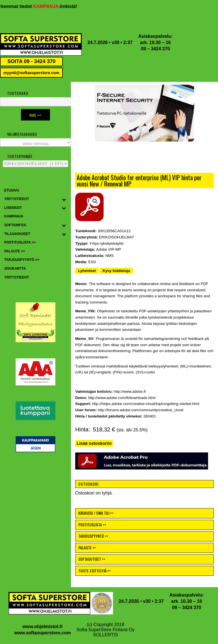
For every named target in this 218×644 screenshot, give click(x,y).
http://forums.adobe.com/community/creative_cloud (141, 410)
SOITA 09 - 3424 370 (31, 61)
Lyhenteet (87, 271)
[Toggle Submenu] (64, 199)
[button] (144, 113)
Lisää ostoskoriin (94, 443)
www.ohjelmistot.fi (42, 627)
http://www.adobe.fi (130, 391)
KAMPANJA (51, 6)
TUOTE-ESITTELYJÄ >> (95, 571)
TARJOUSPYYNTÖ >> (93, 536)
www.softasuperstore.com (42, 633)
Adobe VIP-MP (108, 249)
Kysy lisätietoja (116, 271)
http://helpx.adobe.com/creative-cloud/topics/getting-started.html (146, 404)
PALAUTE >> (87, 548)
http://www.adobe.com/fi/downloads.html (122, 398)
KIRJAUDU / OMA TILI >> (96, 513)
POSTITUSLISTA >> (92, 524)
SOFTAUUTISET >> (92, 559)
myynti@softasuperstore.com (31, 73)
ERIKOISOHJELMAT (116, 237)
